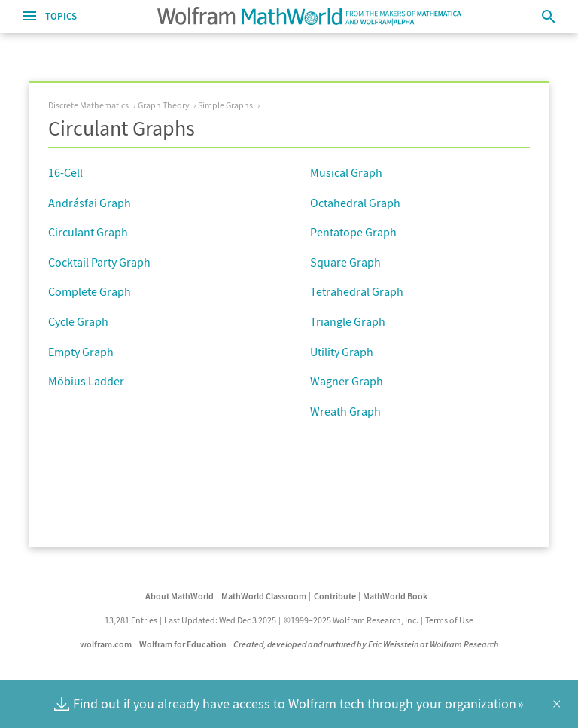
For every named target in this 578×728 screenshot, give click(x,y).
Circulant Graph (88, 232)
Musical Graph (346, 172)
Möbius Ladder (86, 381)
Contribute (335, 596)
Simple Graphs (225, 105)
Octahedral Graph (355, 203)
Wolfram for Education (183, 644)
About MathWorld (179, 596)
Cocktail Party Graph (99, 262)
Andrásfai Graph (90, 203)
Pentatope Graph (353, 232)
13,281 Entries (131, 620)
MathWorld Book (395, 596)
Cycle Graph (78, 321)
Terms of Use (449, 620)
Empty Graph (81, 352)
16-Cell (65, 172)
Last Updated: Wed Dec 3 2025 (220, 620)
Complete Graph (90, 291)
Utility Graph (342, 352)
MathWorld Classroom (264, 596)
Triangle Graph (348, 321)
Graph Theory (164, 105)
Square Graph (345, 262)
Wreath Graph (345, 411)
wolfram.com (106, 644)
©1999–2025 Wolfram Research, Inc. (351, 620)
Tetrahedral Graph (357, 291)
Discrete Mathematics (88, 105)
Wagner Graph (347, 381)
